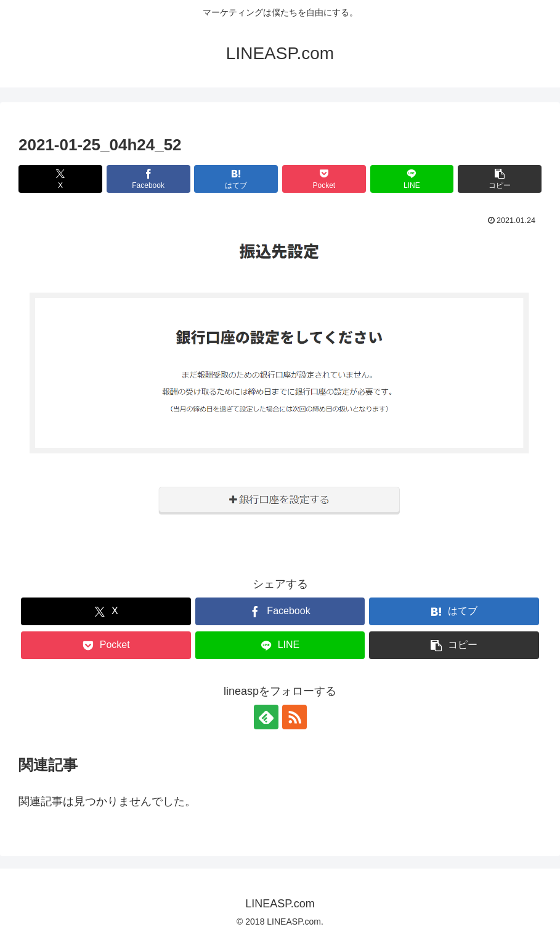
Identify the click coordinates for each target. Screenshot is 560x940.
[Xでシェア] (60, 179)
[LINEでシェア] (412, 179)
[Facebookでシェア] (148, 179)
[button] (500, 179)
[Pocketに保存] (324, 179)
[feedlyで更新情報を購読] (266, 717)
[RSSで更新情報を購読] (294, 717)
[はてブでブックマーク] (236, 179)
